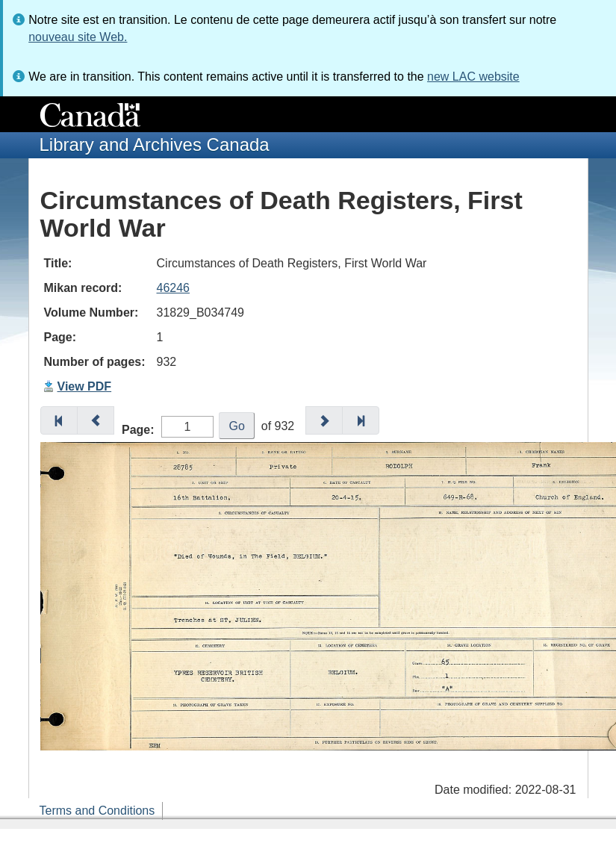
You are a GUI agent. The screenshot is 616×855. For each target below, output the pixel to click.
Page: (138, 430)
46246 (174, 288)
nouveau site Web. (78, 37)
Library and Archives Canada (155, 144)
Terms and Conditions (97, 811)
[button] (59, 420)
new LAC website (473, 77)
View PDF (85, 386)
